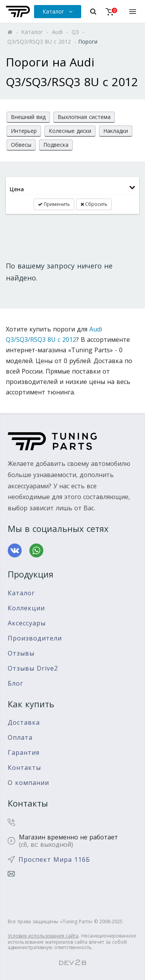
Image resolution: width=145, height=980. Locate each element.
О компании (28, 783)
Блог (15, 684)
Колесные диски (70, 131)
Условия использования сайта (43, 936)
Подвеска (56, 145)
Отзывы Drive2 (33, 668)
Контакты (24, 768)
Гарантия (24, 753)
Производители (35, 638)
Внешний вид (28, 117)
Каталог (21, 593)
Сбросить (94, 204)
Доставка (24, 723)
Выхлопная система (84, 117)
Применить (54, 204)
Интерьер (24, 131)
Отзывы (21, 653)
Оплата (20, 738)
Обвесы (21, 145)
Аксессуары (27, 623)
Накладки (116, 131)
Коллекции (26, 608)
